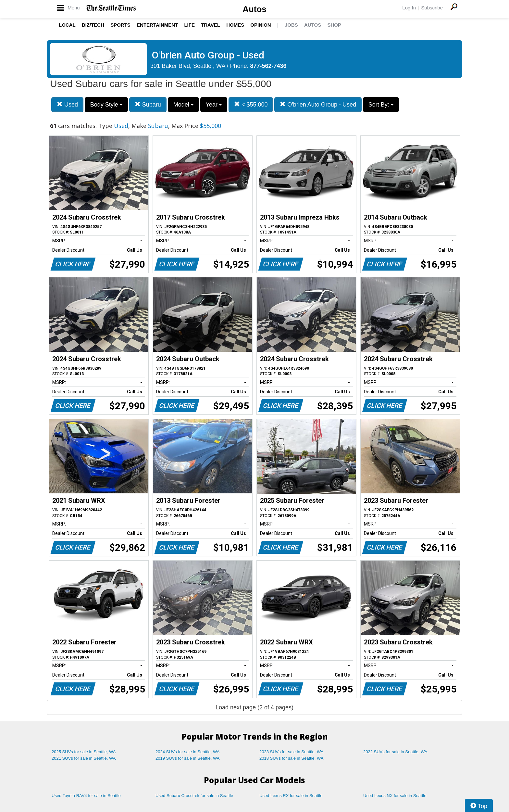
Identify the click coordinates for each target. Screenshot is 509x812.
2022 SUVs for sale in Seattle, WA (395, 752)
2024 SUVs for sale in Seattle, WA (188, 752)
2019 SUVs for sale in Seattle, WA (188, 758)
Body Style (106, 105)
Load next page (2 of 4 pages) (255, 707)
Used (67, 104)
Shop (334, 25)
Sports (120, 25)
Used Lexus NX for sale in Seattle (395, 796)
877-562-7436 (268, 66)
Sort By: (381, 105)
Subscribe (432, 8)
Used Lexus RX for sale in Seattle (291, 796)
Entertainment (157, 25)
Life (189, 25)
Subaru (148, 104)
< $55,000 (251, 104)
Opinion (261, 25)
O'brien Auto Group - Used (318, 104)
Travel (211, 25)
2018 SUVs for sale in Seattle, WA (292, 758)
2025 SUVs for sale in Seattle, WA (84, 752)
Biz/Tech (93, 25)
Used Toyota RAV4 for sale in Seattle (86, 796)
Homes (235, 25)
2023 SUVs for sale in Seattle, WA (292, 752)
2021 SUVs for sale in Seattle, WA (84, 758)
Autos (255, 9)
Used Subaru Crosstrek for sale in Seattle (194, 796)
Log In (409, 8)
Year (214, 105)
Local (67, 25)
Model (183, 105)
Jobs (291, 25)
